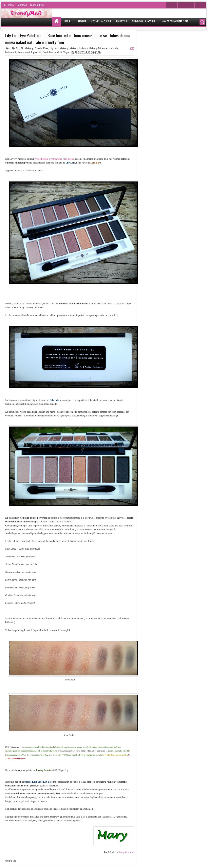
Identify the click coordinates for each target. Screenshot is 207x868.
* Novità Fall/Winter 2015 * (175, 21)
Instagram (186, 5)
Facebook (175, 5)
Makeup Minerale (98, 48)
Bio (17, 48)
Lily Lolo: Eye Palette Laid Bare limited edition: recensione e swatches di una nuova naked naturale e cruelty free (68, 39)
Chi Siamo (8, 5)
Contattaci (22, 5)
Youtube (180, 5)
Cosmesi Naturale (101, 21)
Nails (67, 21)
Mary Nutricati (127, 852)
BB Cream (69, 159)
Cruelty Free (41, 48)
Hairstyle (121, 21)
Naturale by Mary (14, 52)
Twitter (169, 5)
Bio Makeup (27, 48)
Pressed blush (41, 159)
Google (192, 5)
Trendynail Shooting (144, 21)
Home (57, 21)
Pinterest (197, 5)
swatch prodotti (33, 52)
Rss (203, 5)
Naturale (113, 48)
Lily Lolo (54, 48)
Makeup (82, 21)
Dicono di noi (37, 5)
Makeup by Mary (79, 48)
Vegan (67, 52)
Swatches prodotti (52, 52)
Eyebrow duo (55, 159)
